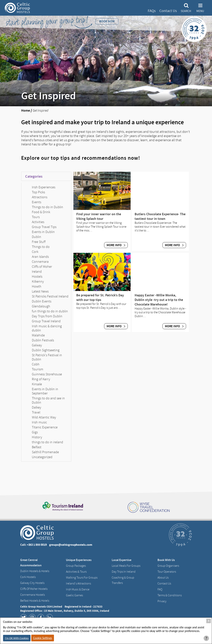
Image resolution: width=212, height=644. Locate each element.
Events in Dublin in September (45, 391)
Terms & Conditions (170, 595)
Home (26, 110)
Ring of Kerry (41, 379)
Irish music (39, 422)
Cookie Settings (43, 638)
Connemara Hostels (33, 595)
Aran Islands (40, 257)
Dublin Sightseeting (46, 350)
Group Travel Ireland (46, 321)
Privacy (162, 601)
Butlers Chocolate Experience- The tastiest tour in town (160, 216)
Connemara (40, 262)
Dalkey (37, 407)
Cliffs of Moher (42, 267)
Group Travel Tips (44, 227)
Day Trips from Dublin (47, 316)
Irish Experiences (44, 187)
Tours (36, 217)
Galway (37, 345)
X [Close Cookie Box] (209, 621)
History (37, 437)
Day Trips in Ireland (124, 572)
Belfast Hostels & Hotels (35, 601)
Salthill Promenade (45, 452)
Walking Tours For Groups (82, 578)
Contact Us (168, 11)
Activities (38, 222)
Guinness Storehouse (47, 374)
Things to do (41, 247)
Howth (37, 286)
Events (37, 202)
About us (163, 578)
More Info (116, 245)
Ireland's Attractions (78, 584)
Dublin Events (42, 301)
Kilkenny (38, 281)
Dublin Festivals (43, 340)
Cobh (36, 364)
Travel (36, 412)
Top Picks (38, 192)
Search (186, 11)
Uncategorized (42, 457)
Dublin (37, 237)
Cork (35, 252)
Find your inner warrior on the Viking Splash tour (99, 216)
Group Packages (76, 566)
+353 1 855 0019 (37, 545)
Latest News (40, 291)
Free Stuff (39, 242)
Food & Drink (41, 212)
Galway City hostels (32, 583)
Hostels (37, 276)
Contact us (164, 584)
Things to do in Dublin (47, 207)
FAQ (160, 589)
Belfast (37, 447)
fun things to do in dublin (50, 311)
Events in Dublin (43, 232)
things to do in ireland (47, 442)
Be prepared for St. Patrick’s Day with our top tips (100, 297)
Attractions (40, 197)
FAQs (152, 11)
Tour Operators (167, 572)
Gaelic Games (74, 595)
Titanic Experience (45, 427)
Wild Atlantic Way (44, 417)
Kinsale (37, 384)
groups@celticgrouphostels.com (71, 545)
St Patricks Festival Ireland (50, 296)
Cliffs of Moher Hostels (34, 589)
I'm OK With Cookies (17, 638)
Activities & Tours (76, 572)
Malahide (38, 335)
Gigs (35, 432)
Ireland (37, 272)
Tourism (38, 369)
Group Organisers (168, 566)
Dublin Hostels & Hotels (35, 571)
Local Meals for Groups (126, 566)
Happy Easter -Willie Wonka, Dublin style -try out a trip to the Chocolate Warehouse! (159, 300)
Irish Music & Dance (78, 589)
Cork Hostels (28, 577)
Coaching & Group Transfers (123, 580)
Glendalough (41, 306)
